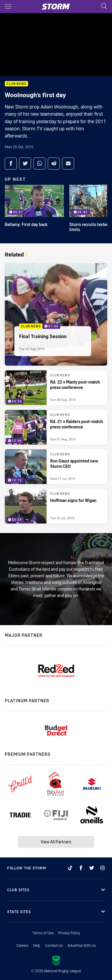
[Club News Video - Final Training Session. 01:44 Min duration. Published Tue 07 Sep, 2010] (56, 314)
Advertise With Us (82, 945)
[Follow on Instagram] (102, 868)
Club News (16, 84)
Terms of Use (43, 933)
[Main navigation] (8, 7)
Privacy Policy (69, 933)
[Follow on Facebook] (81, 868)
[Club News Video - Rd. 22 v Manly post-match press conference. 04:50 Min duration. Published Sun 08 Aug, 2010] (56, 388)
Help (37, 945)
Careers (22, 945)
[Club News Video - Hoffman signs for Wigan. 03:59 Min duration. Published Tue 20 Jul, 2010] (56, 506)
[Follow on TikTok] (70, 868)
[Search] (104, 6)
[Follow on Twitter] (92, 868)
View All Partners (56, 842)
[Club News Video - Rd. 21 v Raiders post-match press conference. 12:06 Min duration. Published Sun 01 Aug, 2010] (56, 427)
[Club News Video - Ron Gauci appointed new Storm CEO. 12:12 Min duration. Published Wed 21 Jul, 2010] (56, 467)
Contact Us (54, 945)
